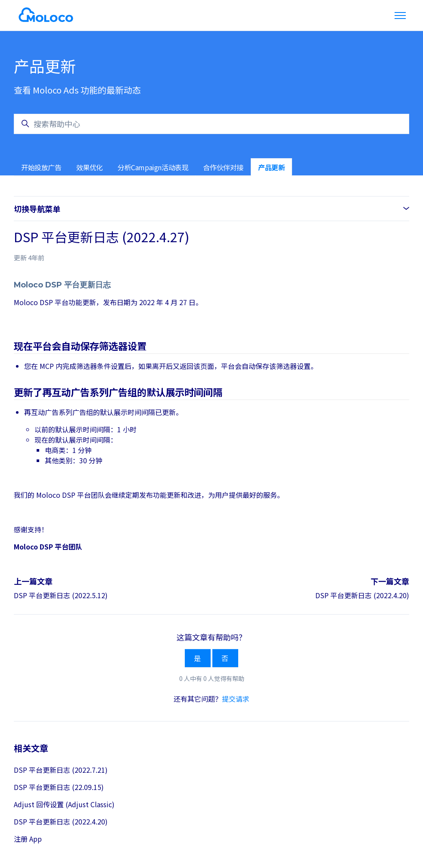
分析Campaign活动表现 (153, 167)
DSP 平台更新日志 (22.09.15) (59, 787)
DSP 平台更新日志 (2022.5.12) (61, 595)
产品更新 (271, 167)
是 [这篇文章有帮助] (198, 658)
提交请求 (236, 699)
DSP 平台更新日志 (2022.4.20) (362, 595)
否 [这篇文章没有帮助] (225, 658)
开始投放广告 (41, 167)
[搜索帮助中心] (211, 124)
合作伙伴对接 (223, 167)
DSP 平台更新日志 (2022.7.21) (61, 770)
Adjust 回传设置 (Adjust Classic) (64, 804)
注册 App (28, 839)
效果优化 (90, 167)
